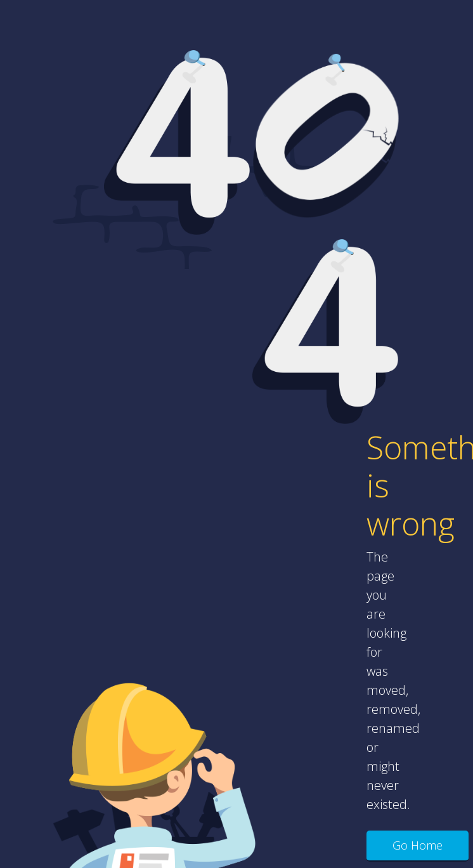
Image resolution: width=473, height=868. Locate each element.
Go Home (418, 845)
